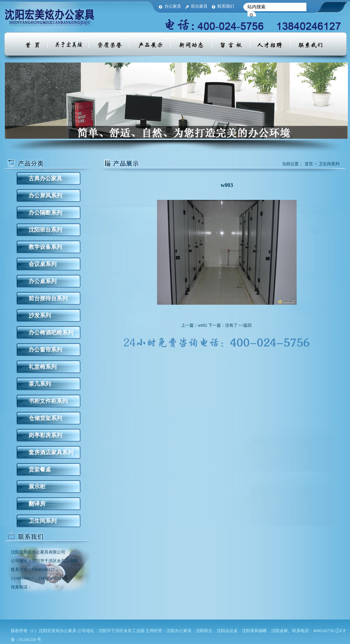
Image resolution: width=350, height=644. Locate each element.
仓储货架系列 (45, 418)
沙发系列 (40, 315)
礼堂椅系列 (43, 367)
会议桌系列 (43, 264)
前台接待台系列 (48, 298)
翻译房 (37, 504)
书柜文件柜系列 (48, 401)
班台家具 (199, 6)
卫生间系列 (43, 521)
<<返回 (245, 325)
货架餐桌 (40, 469)
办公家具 (173, 6)
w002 (203, 325)
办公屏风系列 (45, 196)
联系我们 (226, 6)
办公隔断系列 (45, 213)
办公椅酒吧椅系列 (51, 332)
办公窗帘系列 (45, 350)
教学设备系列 (45, 247)
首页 (309, 164)
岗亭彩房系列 (45, 435)
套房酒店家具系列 (51, 452)
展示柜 (37, 487)
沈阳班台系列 (45, 230)
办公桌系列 (43, 281)
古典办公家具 (45, 178)
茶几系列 (40, 384)
